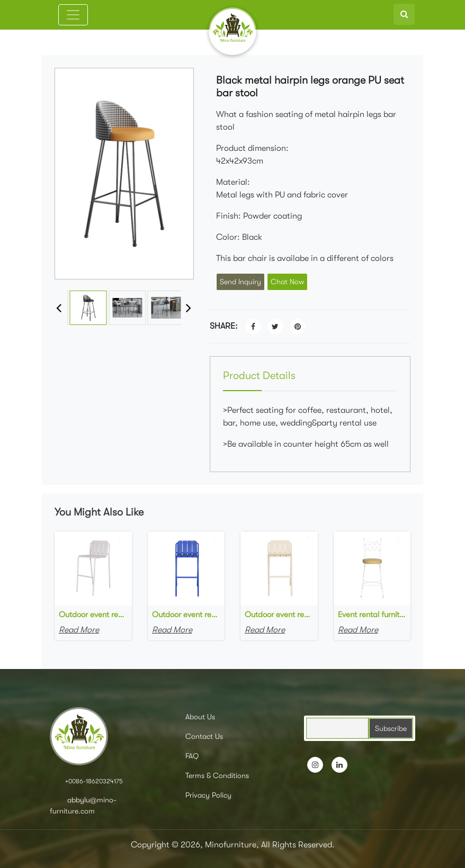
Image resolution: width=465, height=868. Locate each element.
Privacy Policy (208, 795)
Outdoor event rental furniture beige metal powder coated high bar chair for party (279, 614)
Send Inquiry (240, 282)
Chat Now (287, 282)
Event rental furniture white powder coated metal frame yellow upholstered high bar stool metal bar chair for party (372, 614)
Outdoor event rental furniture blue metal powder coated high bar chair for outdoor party (186, 614)
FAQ (192, 756)
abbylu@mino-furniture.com (83, 805)
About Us (200, 717)
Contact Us (204, 736)
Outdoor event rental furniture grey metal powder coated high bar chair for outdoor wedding (93, 614)
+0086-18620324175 (94, 781)
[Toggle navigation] (73, 15)
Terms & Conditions (217, 775)
